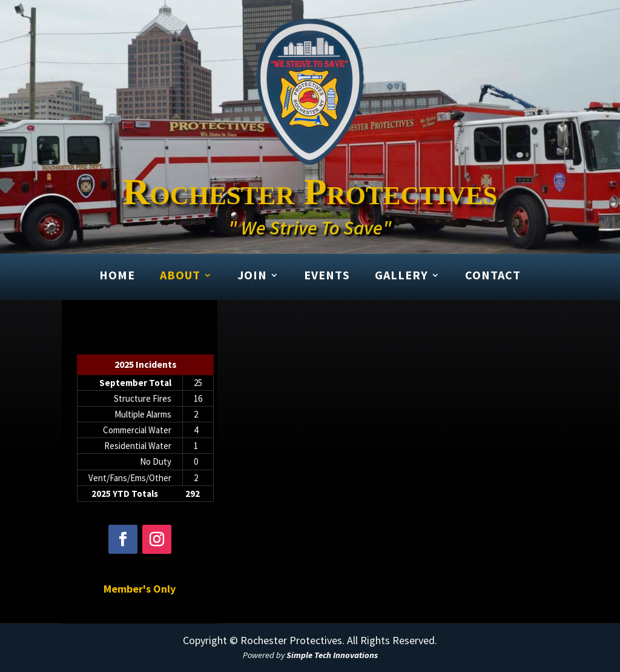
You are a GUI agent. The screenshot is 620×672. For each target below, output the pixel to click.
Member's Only (140, 589)
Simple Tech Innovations (332, 655)
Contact (493, 275)
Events (327, 275)
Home (117, 275)
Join (252, 275)
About (180, 275)
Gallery (401, 275)
